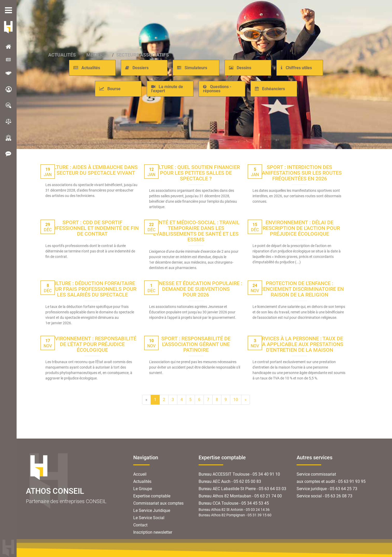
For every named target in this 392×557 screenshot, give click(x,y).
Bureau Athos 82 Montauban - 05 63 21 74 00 (240, 496)
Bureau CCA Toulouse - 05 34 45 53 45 (234, 503)
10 (236, 400)
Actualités (142, 481)
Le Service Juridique (152, 510)
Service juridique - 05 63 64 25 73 (327, 489)
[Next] (246, 400)
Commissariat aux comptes (158, 503)
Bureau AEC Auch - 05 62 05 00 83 (230, 481)
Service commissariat (316, 474)
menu (8, 10)
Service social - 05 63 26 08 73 (324, 496)
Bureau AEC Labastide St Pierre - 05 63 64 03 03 (242, 489)
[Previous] (146, 400)
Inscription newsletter (153, 532)
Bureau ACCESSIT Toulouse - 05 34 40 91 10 (239, 474)
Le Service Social (149, 518)
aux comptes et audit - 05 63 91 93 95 (331, 481)
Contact (140, 525)
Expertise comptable (152, 496)
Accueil (140, 474)
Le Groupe (143, 489)
